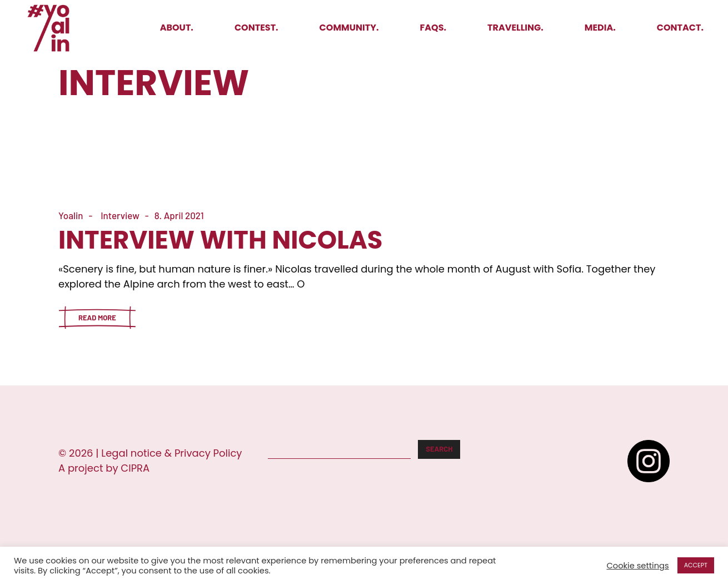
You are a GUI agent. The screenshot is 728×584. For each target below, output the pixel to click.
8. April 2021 (179, 215)
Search (439, 449)
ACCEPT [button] (696, 565)
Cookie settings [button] (637, 566)
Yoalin (71, 215)
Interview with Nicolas (220, 240)
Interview (120, 215)
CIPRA (135, 468)
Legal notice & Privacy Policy (171, 453)
